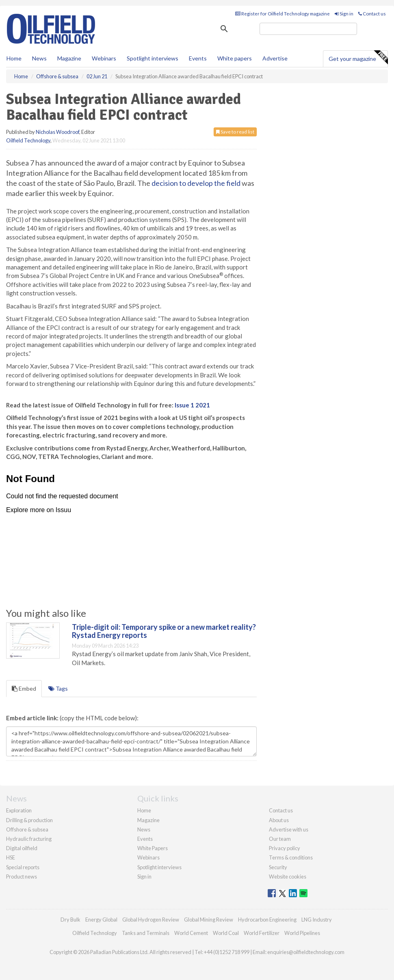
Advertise (275, 58)
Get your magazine (358, 58)
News (144, 829)
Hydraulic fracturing (29, 839)
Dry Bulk (70, 920)
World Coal (226, 933)
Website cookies (288, 877)
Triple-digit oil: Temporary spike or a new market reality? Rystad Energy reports (164, 631)
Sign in (344, 14)
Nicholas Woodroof (57, 132)
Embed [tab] (24, 688)
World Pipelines (302, 933)
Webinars (104, 58)
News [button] (39, 58)
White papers (235, 58)
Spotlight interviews (153, 58)
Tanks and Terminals (146, 933)
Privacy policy (285, 848)
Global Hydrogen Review (151, 920)
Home (14, 58)
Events (198, 58)
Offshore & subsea (27, 829)
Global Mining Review (209, 920)
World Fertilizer (262, 933)
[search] (308, 29)
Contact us (372, 14)
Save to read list (235, 132)
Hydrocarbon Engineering (267, 920)
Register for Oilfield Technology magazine (283, 14)
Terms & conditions (291, 857)
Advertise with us (289, 829)
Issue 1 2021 (192, 405)
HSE (11, 857)
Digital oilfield (22, 848)
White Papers (153, 848)
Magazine (69, 58)
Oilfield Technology (28, 140)
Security (278, 867)
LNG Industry (317, 920)
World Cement (191, 933)
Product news (22, 877)
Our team (280, 839)
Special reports (23, 867)
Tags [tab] (58, 688)
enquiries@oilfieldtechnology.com (306, 952)
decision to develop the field (196, 183)
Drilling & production (29, 820)
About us (279, 820)
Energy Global (101, 920)
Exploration (19, 810)
